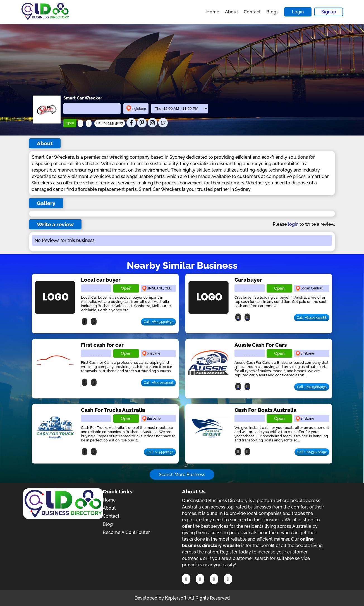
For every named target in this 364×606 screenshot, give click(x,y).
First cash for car (102, 345)
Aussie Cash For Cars (261, 345)
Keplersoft (176, 598)
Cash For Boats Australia (265, 410)
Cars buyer (248, 280)
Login (298, 12)
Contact (252, 12)
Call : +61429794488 (312, 318)
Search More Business (182, 475)
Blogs (272, 12)
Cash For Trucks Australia (113, 410)
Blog (108, 524)
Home (213, 12)
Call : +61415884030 (312, 387)
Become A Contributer (126, 532)
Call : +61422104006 (158, 383)
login (293, 224)
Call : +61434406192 (158, 322)
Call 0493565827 (110, 123)
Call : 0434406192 (160, 452)
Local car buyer (101, 280)
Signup (329, 12)
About (232, 12)
